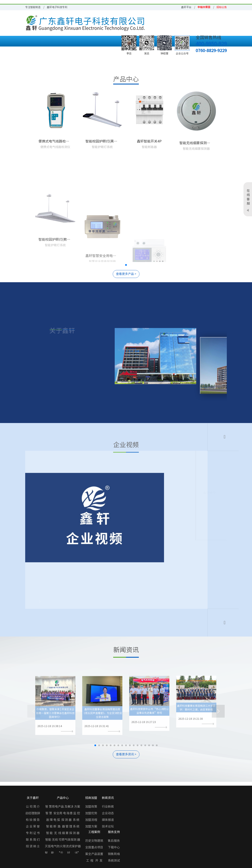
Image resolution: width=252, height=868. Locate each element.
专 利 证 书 (33, 833)
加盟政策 (91, 807)
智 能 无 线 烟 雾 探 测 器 (63, 833)
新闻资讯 (108, 798)
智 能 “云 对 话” (63, 853)
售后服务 (114, 841)
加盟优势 (91, 813)
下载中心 (114, 847)
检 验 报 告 (33, 820)
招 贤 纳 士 (33, 846)
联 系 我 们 (33, 840)
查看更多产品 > (126, 274)
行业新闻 (108, 807)
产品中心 (63, 798)
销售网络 (114, 854)
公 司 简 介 (33, 807)
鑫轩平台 (186, 7)
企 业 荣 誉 (33, 826)
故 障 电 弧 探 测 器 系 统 (63, 820)
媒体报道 (108, 820)
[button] (126, 265)
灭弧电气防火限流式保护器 (63, 846)
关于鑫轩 (33, 798)
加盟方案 (91, 826)
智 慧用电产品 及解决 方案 (63, 807)
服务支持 (114, 832)
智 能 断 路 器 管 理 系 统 (63, 826)
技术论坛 (108, 826)
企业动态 (108, 813)
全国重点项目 (94, 847)
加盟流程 (91, 820)
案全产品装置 (94, 854)
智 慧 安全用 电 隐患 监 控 (63, 813)
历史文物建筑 (94, 841)
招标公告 (222, 7)
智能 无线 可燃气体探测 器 (63, 840)
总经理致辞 (33, 813)
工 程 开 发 (94, 861)
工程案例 (94, 832)
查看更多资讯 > (126, 754)
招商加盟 (91, 798)
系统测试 (114, 861)
